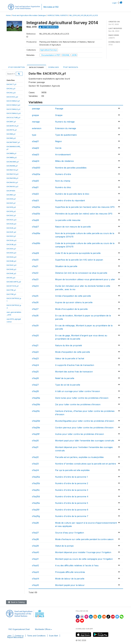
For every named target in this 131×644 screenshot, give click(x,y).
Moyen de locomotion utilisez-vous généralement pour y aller (85, 279)
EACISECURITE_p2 (14, 282)
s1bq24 (35, 365)
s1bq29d (36, 421)
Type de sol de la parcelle (68, 385)
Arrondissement (63, 155)
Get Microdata (49, 27)
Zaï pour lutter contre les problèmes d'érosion (78, 404)
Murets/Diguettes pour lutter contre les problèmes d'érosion (85, 421)
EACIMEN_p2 (12, 157)
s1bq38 (35, 539)
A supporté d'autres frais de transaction (75, 365)
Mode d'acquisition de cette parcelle (73, 352)
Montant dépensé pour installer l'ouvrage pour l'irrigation (83, 552)
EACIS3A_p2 (12, 240)
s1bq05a (36, 207)
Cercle (58, 148)
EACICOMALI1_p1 (13, 101)
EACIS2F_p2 (11, 232)
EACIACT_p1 (11, 84)
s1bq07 (35, 227)
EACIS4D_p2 (11, 269)
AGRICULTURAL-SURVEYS (58, 15)
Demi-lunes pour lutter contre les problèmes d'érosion (82, 398)
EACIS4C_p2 (12, 265)
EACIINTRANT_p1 (13, 142)
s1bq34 (35, 470)
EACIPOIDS (11, 191)
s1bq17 (35, 309)
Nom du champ (63, 181)
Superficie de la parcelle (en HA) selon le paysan (79, 260)
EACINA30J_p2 (12, 186)
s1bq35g (36, 516)
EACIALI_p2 (11, 93)
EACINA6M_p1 (12, 166)
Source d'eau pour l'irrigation (70, 533)
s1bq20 (35, 335)
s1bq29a (36, 398)
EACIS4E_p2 (11, 273)
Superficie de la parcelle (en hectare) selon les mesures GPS (85, 207)
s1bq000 (36, 168)
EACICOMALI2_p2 (14, 113)
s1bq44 (36, 579)
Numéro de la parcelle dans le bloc (72, 194)
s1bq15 (35, 296)
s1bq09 (35, 253)
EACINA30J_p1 (12, 182)
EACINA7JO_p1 (12, 170)
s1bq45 (35, 585)
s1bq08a (36, 233)
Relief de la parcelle (65, 378)
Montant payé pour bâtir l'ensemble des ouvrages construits (85, 441)
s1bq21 (35, 345)
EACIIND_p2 (11, 138)
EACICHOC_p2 (12, 97)
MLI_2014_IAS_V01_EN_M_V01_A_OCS (84, 15)
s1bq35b (36, 483)
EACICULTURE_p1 (13, 117)
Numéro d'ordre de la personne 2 (72, 483)
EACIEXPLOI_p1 (13, 126)
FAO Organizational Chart (19, 629)
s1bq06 (35, 220)
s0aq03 (36, 155)
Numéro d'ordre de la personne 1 (71, 477)
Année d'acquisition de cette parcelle (73, 296)
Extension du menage (66, 128)
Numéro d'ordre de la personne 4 (72, 497)
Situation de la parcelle (66, 266)
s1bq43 (35, 572)
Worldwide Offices (43, 629)
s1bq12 (35, 273)
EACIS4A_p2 (12, 257)
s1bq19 (35, 326)
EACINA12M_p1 (12, 178)
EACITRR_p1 (11, 294)
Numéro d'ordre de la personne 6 (72, 510)
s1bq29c (36, 411)
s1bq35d (36, 497)
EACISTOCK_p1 (13, 286)
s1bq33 (35, 464)
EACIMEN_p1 (11, 153)
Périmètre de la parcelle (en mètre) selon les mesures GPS (84, 214)
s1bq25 (35, 372)
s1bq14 (35, 286)
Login (114, 3)
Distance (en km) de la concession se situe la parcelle (81, 273)
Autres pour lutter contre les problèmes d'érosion (80, 434)
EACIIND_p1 (11, 134)
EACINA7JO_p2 (13, 174)
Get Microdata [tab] (71, 67)
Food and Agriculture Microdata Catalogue (29, 15)
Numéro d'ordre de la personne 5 (72, 503)
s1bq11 (35, 266)
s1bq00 (35, 181)
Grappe (59, 115)
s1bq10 (35, 260)
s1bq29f (36, 434)
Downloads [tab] (54, 67)
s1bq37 (35, 533)
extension (37, 128)
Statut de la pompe (64, 546)
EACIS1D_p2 (11, 207)
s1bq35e (36, 503)
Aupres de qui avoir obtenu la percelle (74, 302)
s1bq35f (36, 510)
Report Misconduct (15, 637)
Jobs (9, 636)
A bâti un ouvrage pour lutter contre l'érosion (78, 391)
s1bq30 (35, 441)
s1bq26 (35, 378)
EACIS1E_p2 (11, 211)
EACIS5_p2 (11, 278)
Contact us (19, 636)
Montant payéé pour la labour (70, 585)
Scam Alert (53, 636)
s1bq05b (36, 214)
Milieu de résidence (64, 161)
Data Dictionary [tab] (37, 67)
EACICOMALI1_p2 (13, 105)
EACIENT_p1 (11, 122)
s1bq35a (36, 477)
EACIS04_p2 (11, 253)
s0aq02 (36, 148)
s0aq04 (36, 161)
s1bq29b (36, 404)
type (34, 135)
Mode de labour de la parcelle (70, 579)
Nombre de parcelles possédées (71, 168)
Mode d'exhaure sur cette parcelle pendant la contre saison (84, 539)
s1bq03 (35, 200)
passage (36, 109)
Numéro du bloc (63, 187)
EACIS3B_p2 (11, 244)
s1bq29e (36, 428)
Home (8, 15)
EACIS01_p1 (11, 203)
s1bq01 (35, 187)
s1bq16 (35, 302)
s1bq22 (35, 352)
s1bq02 (35, 194)
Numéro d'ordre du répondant (70, 200)
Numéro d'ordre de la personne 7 (72, 516)
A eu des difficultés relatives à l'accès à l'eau (77, 565)
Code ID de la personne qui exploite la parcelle (78, 253)
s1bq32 (35, 457)
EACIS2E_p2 (11, 228)
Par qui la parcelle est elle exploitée (72, 470)
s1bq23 (35, 358)
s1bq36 (35, 523)
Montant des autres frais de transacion (74, 372)
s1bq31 (35, 447)
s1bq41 (35, 559)
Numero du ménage (65, 122)
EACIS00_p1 (11, 199)
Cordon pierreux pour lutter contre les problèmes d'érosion (84, 428)
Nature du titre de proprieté (69, 345)
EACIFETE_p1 (12, 130)
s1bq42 (35, 565)
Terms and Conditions (36, 636)
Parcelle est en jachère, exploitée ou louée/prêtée (79, 457)
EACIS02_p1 (11, 215)
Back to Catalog (16, 602)
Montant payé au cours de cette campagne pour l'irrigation (84, 559)
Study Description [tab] (16, 67)
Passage (59, 109)
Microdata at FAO (51, 7)
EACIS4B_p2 (11, 261)
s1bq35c (36, 490)
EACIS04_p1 (11, 249)
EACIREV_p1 (11, 195)
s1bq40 (36, 552)
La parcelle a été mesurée (68, 220)
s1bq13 (35, 279)
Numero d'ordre (63, 174)
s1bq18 (35, 316)
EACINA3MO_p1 (13, 162)
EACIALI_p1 (11, 88)
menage (36, 122)
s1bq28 (35, 391)
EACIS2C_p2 (12, 220)
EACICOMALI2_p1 (13, 109)
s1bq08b (36, 243)
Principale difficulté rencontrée (70, 572)
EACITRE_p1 (11, 290)
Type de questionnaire (66, 135)
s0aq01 (35, 141)
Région (58, 141)
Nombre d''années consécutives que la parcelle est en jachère (86, 464)
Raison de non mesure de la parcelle (73, 227)
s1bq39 (35, 546)
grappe (35, 115)
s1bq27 (35, 385)
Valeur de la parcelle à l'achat (70, 358)
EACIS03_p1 (11, 236)
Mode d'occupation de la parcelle (71, 309)
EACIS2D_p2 (11, 224)
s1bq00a (36, 174)
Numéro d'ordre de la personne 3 (72, 490)
